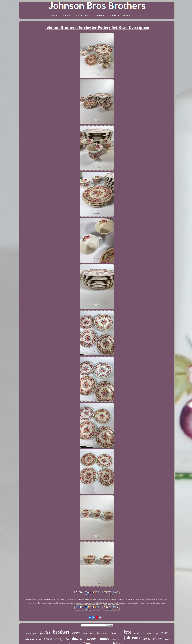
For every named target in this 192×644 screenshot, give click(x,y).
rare (142, 634)
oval (136, 633)
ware (114, 639)
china (164, 633)
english (148, 634)
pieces (85, 634)
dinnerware (102, 633)
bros (128, 632)
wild (120, 634)
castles (76, 633)
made (39, 639)
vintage (104, 638)
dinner (77, 638)
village (91, 638)
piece (92, 633)
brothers (61, 632)
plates (45, 632)
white (28, 633)
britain (48, 639)
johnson (132, 638)
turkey (146, 639)
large (156, 633)
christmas (29, 639)
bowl (120, 640)
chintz (113, 633)
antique (167, 639)
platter (157, 638)
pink (35, 633)
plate (67, 639)
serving (58, 639)
